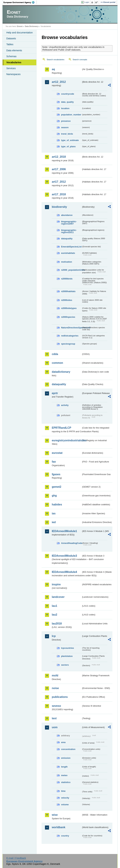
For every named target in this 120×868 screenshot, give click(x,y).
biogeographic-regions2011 (69, 231)
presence (66, 121)
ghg (54, 496)
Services (11, 68)
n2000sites (67, 300)
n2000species (68, 317)
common (57, 363)
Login (87, 2)
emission (66, 758)
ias (54, 513)
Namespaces (13, 74)
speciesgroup (68, 344)
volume (65, 805)
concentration (68, 749)
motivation (67, 262)
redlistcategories (70, 336)
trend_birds (67, 134)
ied (54, 522)
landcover (58, 597)
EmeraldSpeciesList (71, 247)
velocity (65, 798)
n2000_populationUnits (71, 270)
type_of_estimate (70, 140)
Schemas (11, 56)
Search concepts (80, 60)
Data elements (14, 50)
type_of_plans (68, 146)
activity (65, 405)
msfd (55, 675)
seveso (56, 706)
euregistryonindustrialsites (67, 440)
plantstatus (67, 656)
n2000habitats (68, 291)
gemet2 (56, 487)
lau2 (54, 615)
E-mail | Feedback (16, 858)
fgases (56, 474)
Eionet (20, 26)
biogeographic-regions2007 (69, 223)
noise (55, 688)
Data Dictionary (32, 26)
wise (55, 815)
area (63, 742)
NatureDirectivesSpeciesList (71, 328)
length (64, 767)
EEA (20, 2)
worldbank (58, 827)
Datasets (11, 38)
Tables (10, 44)
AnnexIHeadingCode (71, 543)
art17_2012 (59, 182)
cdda (55, 354)
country (65, 836)
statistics (66, 782)
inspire (56, 584)
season (65, 127)
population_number (71, 115)
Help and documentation (19, 33)
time (63, 791)
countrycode (68, 94)
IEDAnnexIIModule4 (64, 572)
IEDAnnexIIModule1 (64, 531)
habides (57, 504)
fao (54, 462)
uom (55, 727)
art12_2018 (59, 157)
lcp (54, 636)
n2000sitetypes (69, 308)
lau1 (54, 606)
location (65, 108)
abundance (67, 215)
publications (60, 697)
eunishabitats (68, 253)
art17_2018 (59, 194)
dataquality (67, 239)
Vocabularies (14, 62)
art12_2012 (59, 82)
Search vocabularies (55, 60)
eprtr (55, 393)
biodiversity (59, 207)
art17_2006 (59, 169)
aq (53, 69)
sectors (65, 665)
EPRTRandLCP (61, 428)
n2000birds (67, 279)
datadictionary (61, 372)
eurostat (57, 453)
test (54, 718)
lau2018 (57, 624)
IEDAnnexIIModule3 (64, 556)
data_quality (67, 102)
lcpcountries (67, 648)
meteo (64, 775)
